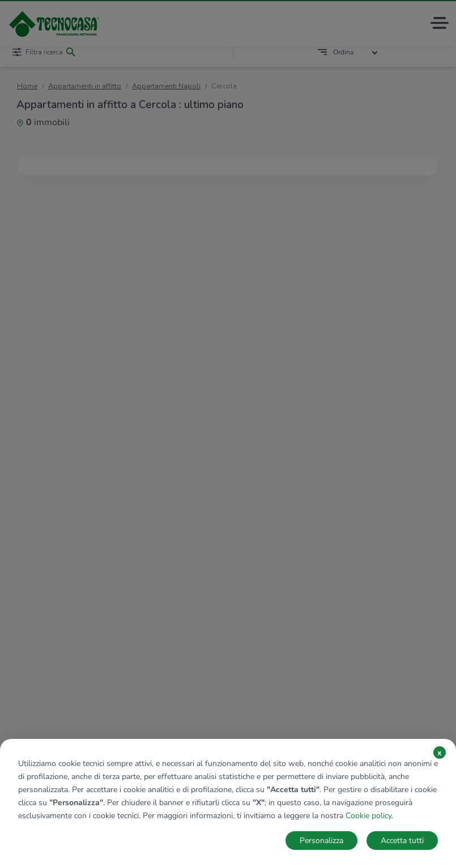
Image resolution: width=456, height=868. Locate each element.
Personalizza (321, 841)
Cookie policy (368, 816)
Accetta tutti (402, 841)
